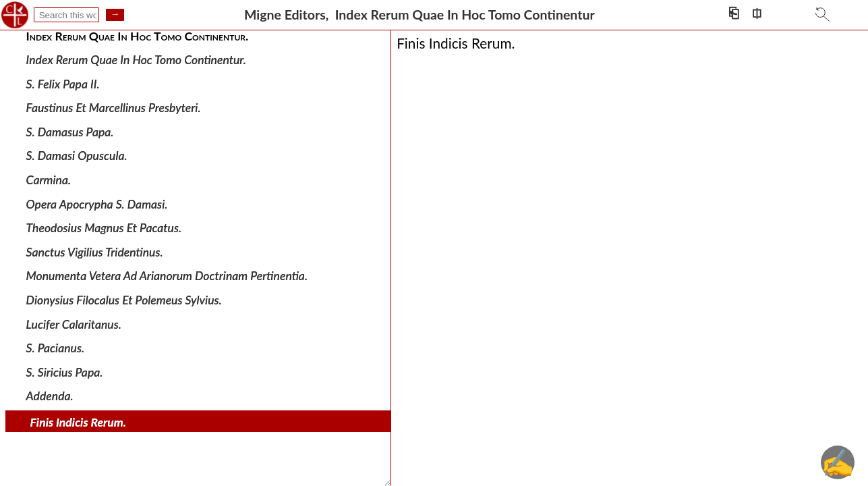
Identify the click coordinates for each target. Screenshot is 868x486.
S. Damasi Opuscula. (77, 156)
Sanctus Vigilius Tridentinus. (95, 252)
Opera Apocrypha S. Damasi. (97, 204)
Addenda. (50, 396)
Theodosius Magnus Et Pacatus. (104, 228)
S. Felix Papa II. (63, 83)
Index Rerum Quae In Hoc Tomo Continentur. (136, 60)
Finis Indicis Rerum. (78, 422)
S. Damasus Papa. (70, 132)
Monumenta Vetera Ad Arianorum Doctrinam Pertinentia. (167, 276)
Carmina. (49, 180)
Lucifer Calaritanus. (74, 324)
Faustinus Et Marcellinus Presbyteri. (114, 108)
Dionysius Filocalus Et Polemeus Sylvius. (124, 300)
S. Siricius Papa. (65, 372)
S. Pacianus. (56, 348)
